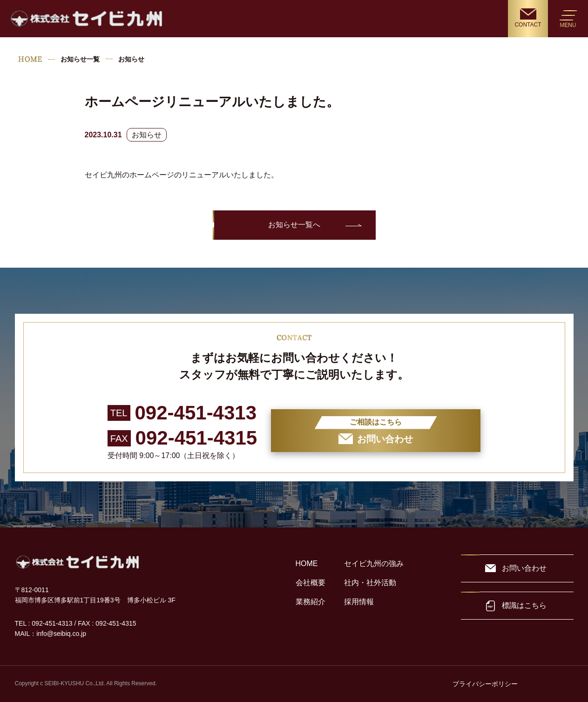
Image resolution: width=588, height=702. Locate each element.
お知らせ (147, 135)
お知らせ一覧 (80, 59)
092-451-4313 (196, 413)
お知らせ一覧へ (294, 225)
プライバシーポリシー (485, 684)
